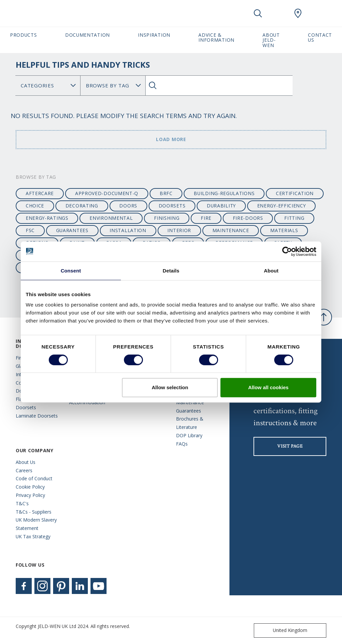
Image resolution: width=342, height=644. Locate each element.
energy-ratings (47, 218)
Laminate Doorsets (37, 416)
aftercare (40, 193)
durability (221, 206)
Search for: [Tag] (113, 86)
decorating (82, 206)
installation (128, 230)
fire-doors (248, 218)
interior (179, 230)
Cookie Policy (30, 487)
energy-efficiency (282, 206)
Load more (171, 139)
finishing (167, 218)
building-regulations (224, 193)
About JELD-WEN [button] (271, 40)
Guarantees (189, 411)
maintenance (231, 230)
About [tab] (271, 271)
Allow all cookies (268, 387)
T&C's (22, 503)
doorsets (172, 206)
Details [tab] (171, 271)
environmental (111, 218)
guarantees (72, 230)
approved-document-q (107, 193)
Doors (128, 206)
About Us (26, 462)
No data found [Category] (48, 86)
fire (206, 218)
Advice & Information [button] (216, 37)
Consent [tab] (71, 271)
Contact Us (320, 37)
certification (295, 193)
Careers (24, 470)
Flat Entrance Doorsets (30, 403)
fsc (30, 230)
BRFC (166, 193)
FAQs (182, 444)
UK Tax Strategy (33, 536)
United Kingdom (282, 630)
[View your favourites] (278, 13)
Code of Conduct (34, 478)
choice (35, 206)
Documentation (88, 35)
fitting (294, 218)
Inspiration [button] (154, 35)
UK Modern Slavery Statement (36, 524)
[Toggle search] (258, 13)
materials (284, 230)
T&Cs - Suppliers (34, 512)
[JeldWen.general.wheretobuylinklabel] (298, 13)
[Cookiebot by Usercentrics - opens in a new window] (287, 251)
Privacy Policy (30, 495)
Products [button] (24, 35)
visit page (290, 446)
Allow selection (170, 387)
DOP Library (189, 435)
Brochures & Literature (190, 423)
